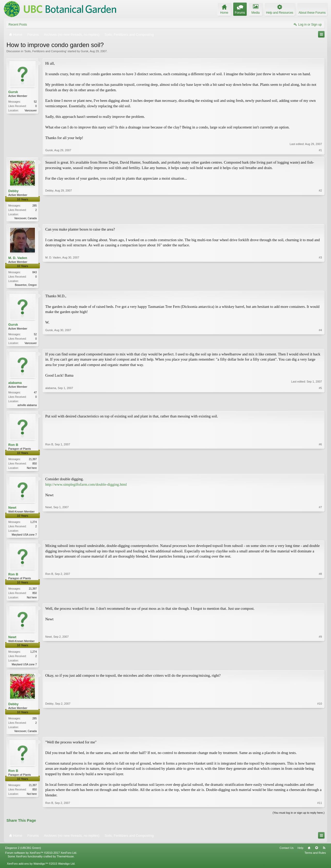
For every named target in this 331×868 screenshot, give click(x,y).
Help (300, 852)
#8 (320, 600)
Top (317, 852)
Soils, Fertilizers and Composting (45, 51)
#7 (320, 537)
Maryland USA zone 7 (24, 537)
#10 (320, 734)
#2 (320, 217)
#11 (320, 807)
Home (309, 852)
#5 (320, 406)
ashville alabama (27, 407)
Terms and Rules (315, 857)
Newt (12, 510)
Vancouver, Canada (25, 218)
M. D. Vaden (18, 258)
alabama (15, 384)
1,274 (33, 525)
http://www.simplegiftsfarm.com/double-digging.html (86, 487)
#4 (320, 344)
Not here (32, 470)
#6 (320, 469)
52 (35, 102)
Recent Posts (18, 25)
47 (35, 394)
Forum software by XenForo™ (41, 857)
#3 (320, 285)
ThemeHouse (65, 861)
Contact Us (287, 852)
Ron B (13, 447)
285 (35, 206)
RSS (324, 852)
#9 (320, 667)
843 (35, 273)
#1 (320, 150)
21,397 (33, 461)
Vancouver (31, 111)
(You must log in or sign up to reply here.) (299, 817)
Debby (13, 191)
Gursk (84, 51)
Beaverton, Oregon (26, 285)
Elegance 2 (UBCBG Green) (23, 852)
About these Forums (312, 13)
